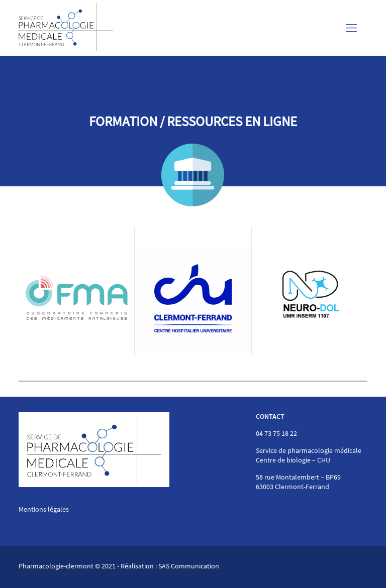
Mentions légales (44, 509)
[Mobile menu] (351, 28)
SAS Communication (189, 566)
